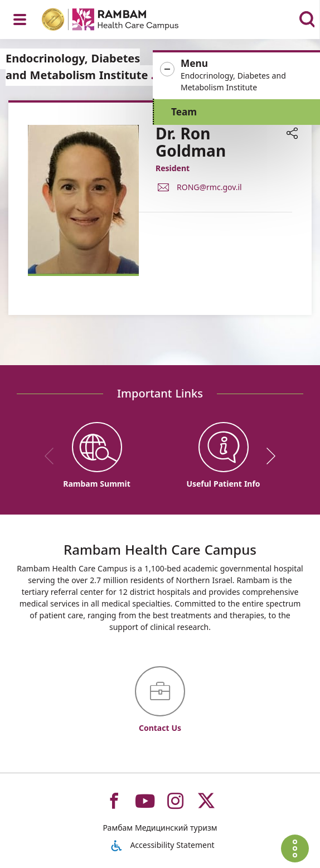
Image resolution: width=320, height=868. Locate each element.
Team (184, 112)
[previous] (53, 456)
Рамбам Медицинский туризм (160, 828)
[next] (267, 456)
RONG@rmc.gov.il (209, 186)
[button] (236, 76)
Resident (173, 168)
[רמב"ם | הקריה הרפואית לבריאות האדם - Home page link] (125, 21)
